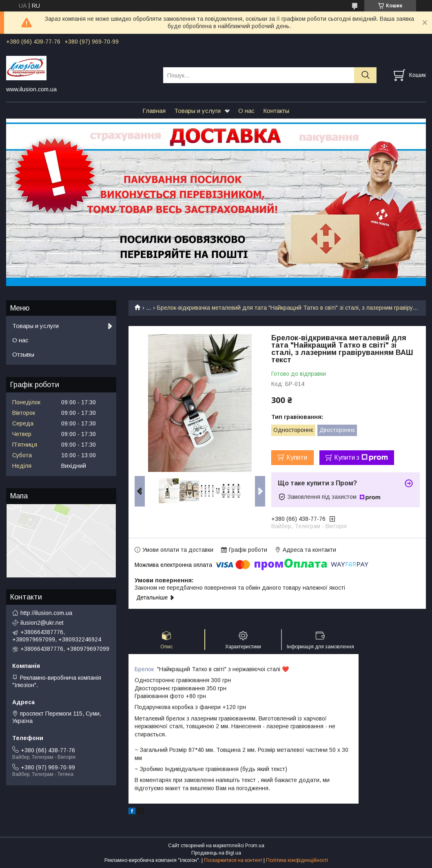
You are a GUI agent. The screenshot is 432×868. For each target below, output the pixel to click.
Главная (154, 111)
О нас (246, 111)
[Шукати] (365, 75)
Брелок (144, 669)
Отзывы (23, 354)
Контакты (276, 111)
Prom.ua (255, 846)
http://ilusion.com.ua (46, 613)
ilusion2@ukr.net (42, 623)
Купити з (361, 458)
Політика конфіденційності (297, 860)
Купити (297, 457)
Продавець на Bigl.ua (216, 853)
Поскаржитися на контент (233, 860)
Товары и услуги (197, 111)
